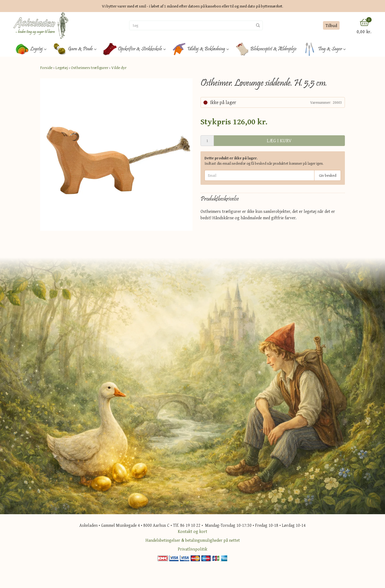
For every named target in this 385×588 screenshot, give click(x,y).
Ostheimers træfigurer (90, 68)
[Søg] (191, 25)
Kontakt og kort (192, 531)
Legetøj (62, 68)
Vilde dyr (119, 68)
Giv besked (328, 175)
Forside (46, 68)
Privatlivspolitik (192, 549)
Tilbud (331, 25)
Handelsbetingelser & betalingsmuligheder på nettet (193, 540)
